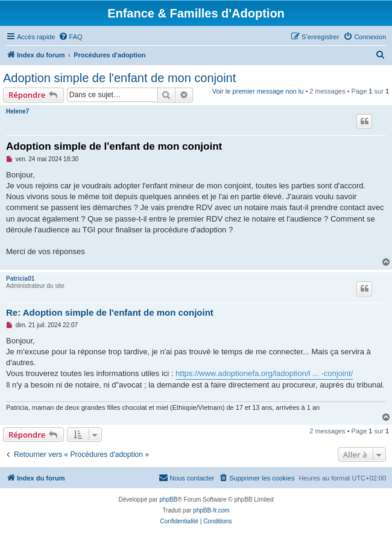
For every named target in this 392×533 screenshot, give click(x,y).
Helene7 (17, 111)
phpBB (168, 499)
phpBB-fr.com (211, 510)
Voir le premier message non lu (258, 91)
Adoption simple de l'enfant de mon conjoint (119, 78)
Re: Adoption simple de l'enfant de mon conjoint (110, 312)
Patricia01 (20, 279)
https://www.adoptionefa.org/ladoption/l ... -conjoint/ (264, 373)
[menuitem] (71, 37)
